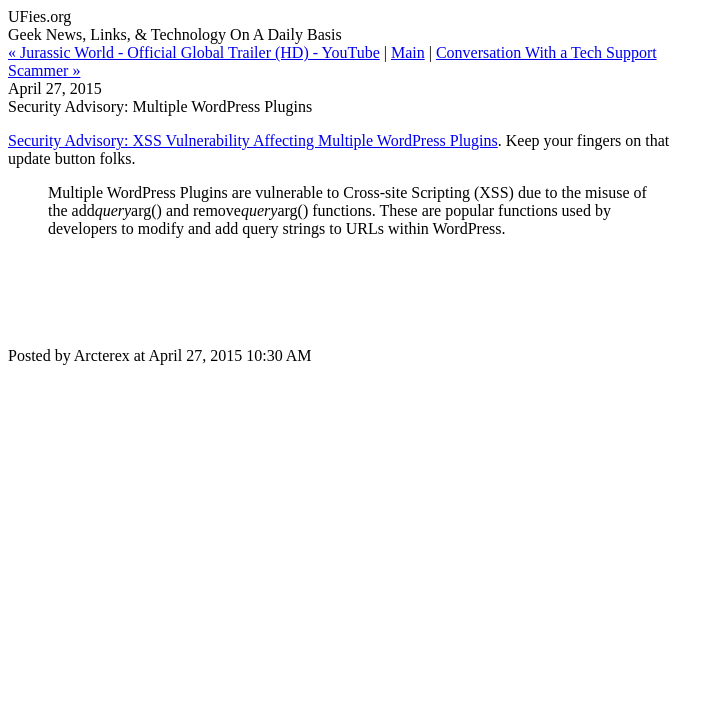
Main (408, 52)
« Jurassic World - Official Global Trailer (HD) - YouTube (194, 52)
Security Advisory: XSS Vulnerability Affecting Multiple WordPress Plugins (253, 140)
